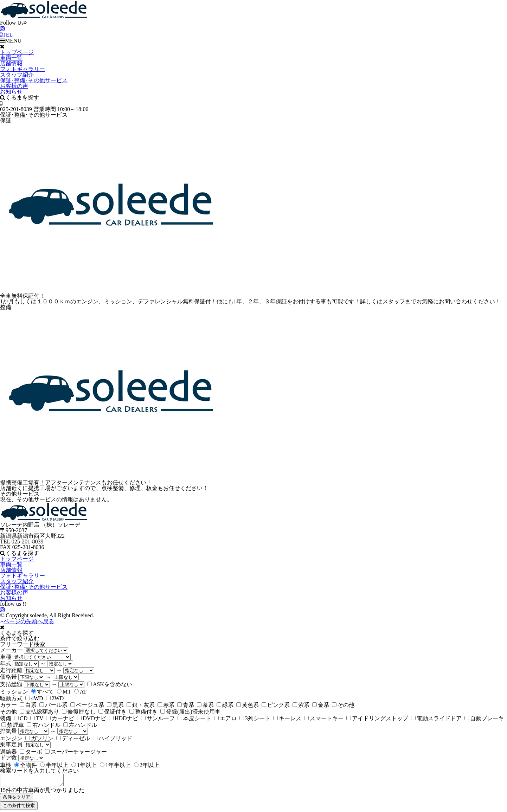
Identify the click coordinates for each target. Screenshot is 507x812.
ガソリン (39, 738)
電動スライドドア (436, 718)
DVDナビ (92, 718)
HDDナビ (124, 718)
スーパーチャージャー (76, 752)
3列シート (255, 718)
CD (21, 718)
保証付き (113, 712)
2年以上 (147, 765)
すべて (43, 692)
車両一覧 (11, 58)
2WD (55, 698)
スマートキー (324, 718)
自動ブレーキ (484, 718)
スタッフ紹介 (17, 75)
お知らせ (11, 92)
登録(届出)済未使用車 (190, 712)
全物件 (26, 765)
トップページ (17, 52)
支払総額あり (39, 712)
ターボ (31, 752)
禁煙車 (13, 725)
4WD (34, 698)
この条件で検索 (19, 808)
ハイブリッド (113, 738)
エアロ (225, 718)
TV (37, 718)
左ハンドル (80, 725)
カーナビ (60, 718)
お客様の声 (14, 86)
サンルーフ (158, 718)
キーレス (287, 718)
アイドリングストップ (377, 718)
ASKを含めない (110, 684)
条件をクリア (17, 799)
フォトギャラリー (23, 69)
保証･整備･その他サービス (34, 80)
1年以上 (84, 765)
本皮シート (194, 718)
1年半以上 (115, 765)
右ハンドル (44, 725)
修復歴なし (79, 712)
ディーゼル (73, 738)
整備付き (143, 712)
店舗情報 (11, 63)
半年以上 (54, 765)
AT (81, 692)
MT (64, 692)
